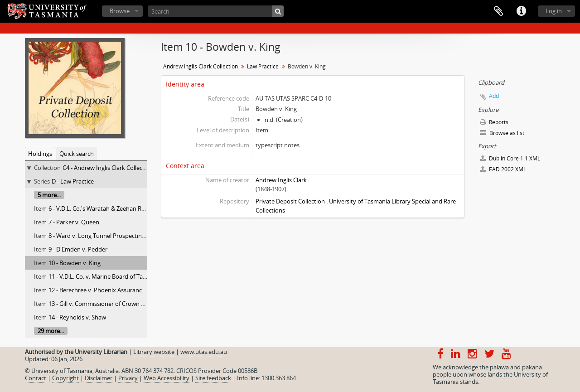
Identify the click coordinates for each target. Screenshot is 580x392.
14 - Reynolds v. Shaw (77, 317)
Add (494, 96)
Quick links (521, 11)
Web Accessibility (167, 378)
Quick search (77, 154)
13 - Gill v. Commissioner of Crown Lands (103, 304)
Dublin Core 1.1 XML (510, 158)
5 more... (49, 195)
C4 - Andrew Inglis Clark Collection (108, 168)
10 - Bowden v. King (75, 263)
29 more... (51, 331)
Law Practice (263, 66)
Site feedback (213, 378)
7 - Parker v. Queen (74, 222)
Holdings (40, 154)
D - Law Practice (73, 181)
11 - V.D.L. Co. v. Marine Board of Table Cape (107, 276)
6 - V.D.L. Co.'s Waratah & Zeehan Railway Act (108, 208)
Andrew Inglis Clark (281, 180)
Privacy (128, 378)
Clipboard (498, 11)
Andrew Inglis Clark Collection (201, 66)
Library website (154, 352)
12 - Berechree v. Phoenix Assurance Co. (102, 290)
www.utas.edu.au (204, 352)
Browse (120, 11)
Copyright (65, 378)
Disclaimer (99, 378)
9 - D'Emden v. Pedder (78, 249)
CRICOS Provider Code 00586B (217, 371)
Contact (36, 378)
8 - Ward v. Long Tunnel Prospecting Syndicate (111, 236)
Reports (494, 122)
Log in (554, 11)
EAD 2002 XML (503, 169)
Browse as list (502, 133)
